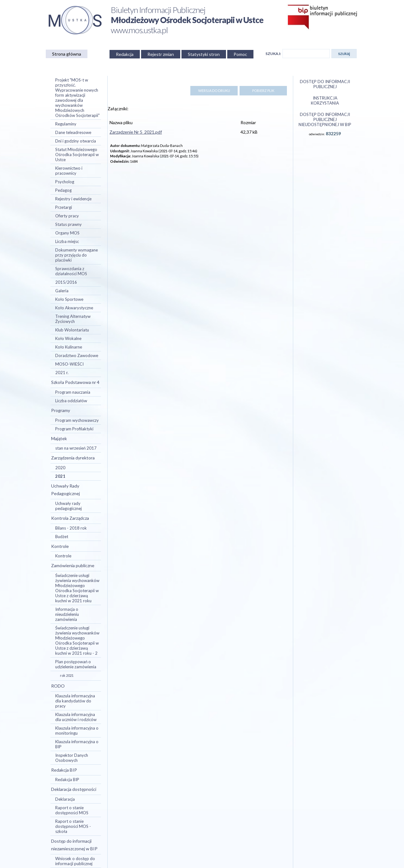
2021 (60, 476)
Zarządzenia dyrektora (73, 458)
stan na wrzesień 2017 (76, 448)
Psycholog (65, 182)
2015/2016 (66, 282)
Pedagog (63, 190)
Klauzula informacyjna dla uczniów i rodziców (76, 717)
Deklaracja (65, 799)
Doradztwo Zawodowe (77, 355)
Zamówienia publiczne (73, 565)
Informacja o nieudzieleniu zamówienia (67, 614)
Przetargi (64, 207)
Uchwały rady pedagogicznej (68, 506)
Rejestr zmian (161, 54)
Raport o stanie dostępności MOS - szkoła (73, 826)
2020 (60, 468)
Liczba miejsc (67, 241)
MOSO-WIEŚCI (69, 364)
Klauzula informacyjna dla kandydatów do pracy (75, 701)
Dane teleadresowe (73, 132)
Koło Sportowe (69, 299)
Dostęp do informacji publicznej (325, 84)
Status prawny (68, 224)
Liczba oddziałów (71, 401)
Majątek (59, 438)
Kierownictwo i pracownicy (69, 171)
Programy (61, 410)
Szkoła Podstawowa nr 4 (75, 382)
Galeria (62, 291)
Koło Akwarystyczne (74, 308)
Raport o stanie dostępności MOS (72, 810)
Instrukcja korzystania (325, 100)
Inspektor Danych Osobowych (72, 758)
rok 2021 (67, 675)
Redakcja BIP (64, 770)
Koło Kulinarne (69, 347)
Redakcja (125, 54)
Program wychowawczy (77, 420)
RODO (58, 686)
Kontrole (60, 546)
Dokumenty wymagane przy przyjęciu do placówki (77, 255)
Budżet (62, 537)
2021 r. (62, 373)
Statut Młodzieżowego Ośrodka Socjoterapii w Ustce (77, 155)
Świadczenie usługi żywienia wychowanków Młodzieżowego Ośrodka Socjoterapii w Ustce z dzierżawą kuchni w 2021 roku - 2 (77, 640)
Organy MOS (67, 233)
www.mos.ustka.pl (139, 30)
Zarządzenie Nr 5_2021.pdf (136, 132)
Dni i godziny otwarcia (76, 141)
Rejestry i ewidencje (73, 199)
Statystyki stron (204, 54)
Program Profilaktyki (74, 429)
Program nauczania (73, 392)
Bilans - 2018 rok (71, 528)
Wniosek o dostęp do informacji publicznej (75, 861)
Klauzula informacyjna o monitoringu (77, 731)
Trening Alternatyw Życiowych (73, 319)
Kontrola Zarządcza (70, 518)
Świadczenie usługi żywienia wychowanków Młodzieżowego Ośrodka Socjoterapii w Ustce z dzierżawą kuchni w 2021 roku (77, 588)
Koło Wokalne (68, 338)
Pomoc (240, 54)
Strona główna (67, 54)
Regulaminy (66, 124)
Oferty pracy (67, 216)
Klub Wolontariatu (72, 330)
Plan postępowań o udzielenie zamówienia (76, 664)
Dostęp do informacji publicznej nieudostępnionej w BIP (325, 119)
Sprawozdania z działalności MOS (71, 271)
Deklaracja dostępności (74, 789)
